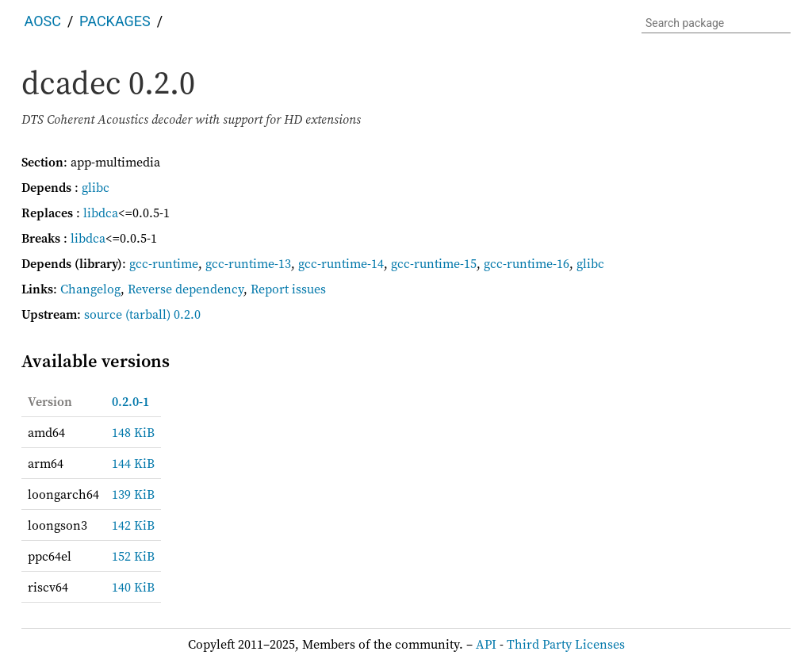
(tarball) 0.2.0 (163, 314)
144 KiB (133, 463)
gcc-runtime (164, 263)
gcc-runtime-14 (341, 263)
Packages (115, 21)
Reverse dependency (186, 289)
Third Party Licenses (566, 644)
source (103, 314)
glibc (96, 187)
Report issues (288, 289)
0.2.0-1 (130, 401)
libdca (101, 213)
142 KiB (133, 525)
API (486, 644)
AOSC (43, 21)
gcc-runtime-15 (434, 263)
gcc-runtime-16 (527, 263)
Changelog (90, 289)
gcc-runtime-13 (248, 263)
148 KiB (133, 432)
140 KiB (133, 587)
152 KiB (133, 556)
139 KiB (133, 494)
